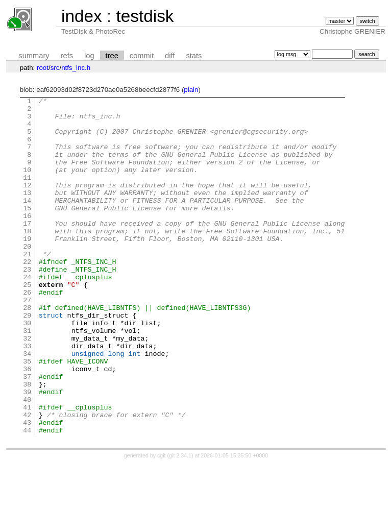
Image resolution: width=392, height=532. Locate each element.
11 (27, 194)
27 (27, 341)
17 (27, 249)
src (55, 68)
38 (27, 442)
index (82, 16)
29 (27, 359)
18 (27, 258)
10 (27, 185)
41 (27, 470)
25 (27, 323)
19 (27, 268)
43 (27, 488)
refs (67, 56)
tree (112, 56)
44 (27, 497)
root (43, 68)
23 (27, 304)
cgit (162, 523)
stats (194, 56)
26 (27, 332)
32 (27, 387)
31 (27, 378)
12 (27, 203)
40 (27, 461)
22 (27, 295)
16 (27, 240)
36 (27, 424)
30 (27, 369)
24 (27, 313)
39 (27, 451)
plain (191, 90)
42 (27, 479)
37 (27, 433)
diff (170, 56)
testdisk (145, 16)
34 (27, 405)
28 (27, 350)
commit (142, 56)
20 (27, 277)
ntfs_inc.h (76, 68)
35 (27, 415)
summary (34, 56)
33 (27, 396)
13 (27, 212)
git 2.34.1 (180, 523)
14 (27, 222)
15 (27, 231)
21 (27, 286)
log (89, 56)
